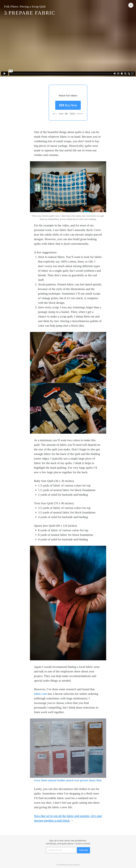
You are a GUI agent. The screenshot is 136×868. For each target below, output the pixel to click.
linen (44, 780)
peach (70, 780)
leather (61, 780)
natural (52, 780)
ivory (37, 780)
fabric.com (41, 694)
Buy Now (68, 105)
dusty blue (95, 780)
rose (77, 780)
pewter (84, 780)
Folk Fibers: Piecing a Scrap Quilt (25, 6)
